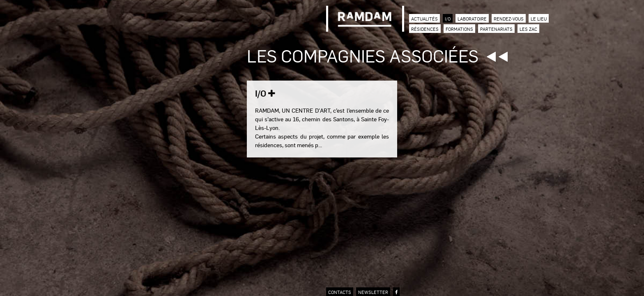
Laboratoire (472, 19)
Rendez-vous (509, 19)
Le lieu (539, 19)
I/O (448, 19)
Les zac (528, 29)
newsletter (373, 292)
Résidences (425, 29)
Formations (459, 29)
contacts (340, 292)
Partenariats (496, 29)
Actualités (424, 19)
